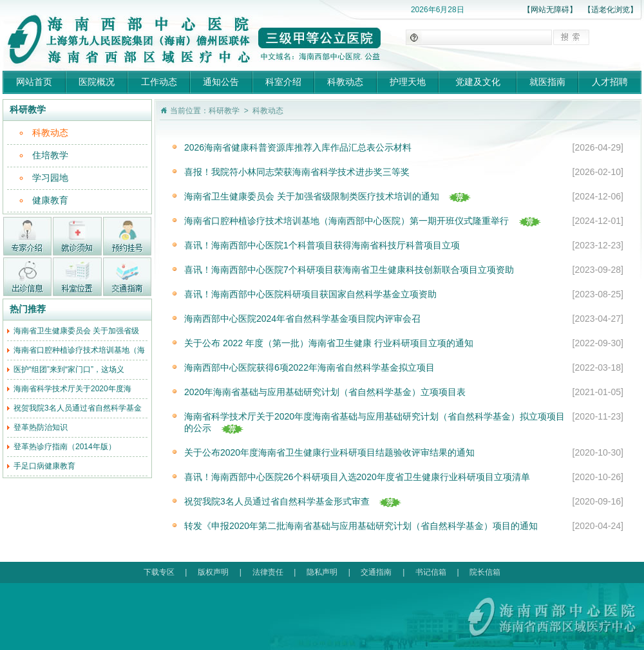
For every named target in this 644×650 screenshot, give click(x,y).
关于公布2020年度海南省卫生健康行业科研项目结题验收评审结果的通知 (329, 452)
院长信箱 (485, 572)
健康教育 (50, 200)
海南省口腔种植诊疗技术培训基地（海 (79, 350)
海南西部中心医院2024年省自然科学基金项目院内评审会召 (302, 319)
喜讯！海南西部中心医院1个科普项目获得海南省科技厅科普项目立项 (322, 245)
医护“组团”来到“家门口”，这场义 (69, 369)
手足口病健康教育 (44, 466)
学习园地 (50, 178)
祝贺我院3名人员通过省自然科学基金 (78, 408)
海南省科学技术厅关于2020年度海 (72, 389)
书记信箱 (431, 572)
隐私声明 (322, 572)
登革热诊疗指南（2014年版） (65, 447)
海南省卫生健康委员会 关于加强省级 (76, 331)
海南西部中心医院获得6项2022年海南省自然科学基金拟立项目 (309, 367)
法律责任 (268, 572)
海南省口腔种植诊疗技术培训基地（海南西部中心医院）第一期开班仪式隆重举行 (346, 221)
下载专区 (159, 572)
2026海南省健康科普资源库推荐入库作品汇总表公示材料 (298, 147)
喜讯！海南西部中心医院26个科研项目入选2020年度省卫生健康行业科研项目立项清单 (357, 477)
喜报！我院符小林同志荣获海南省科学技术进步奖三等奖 (297, 172)
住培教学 (50, 155)
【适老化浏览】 (611, 10)
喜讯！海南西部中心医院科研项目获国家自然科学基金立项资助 (310, 294)
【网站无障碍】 (550, 10)
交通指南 (376, 572)
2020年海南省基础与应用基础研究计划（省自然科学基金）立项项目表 (325, 392)
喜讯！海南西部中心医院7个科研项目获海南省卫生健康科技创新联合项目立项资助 (349, 270)
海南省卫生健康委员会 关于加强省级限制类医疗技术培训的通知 (312, 196)
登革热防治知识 (41, 427)
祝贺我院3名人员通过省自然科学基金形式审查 (277, 501)
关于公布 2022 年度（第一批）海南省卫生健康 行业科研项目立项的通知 (329, 343)
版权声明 (213, 572)
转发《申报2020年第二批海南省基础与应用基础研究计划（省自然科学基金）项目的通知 (361, 526)
